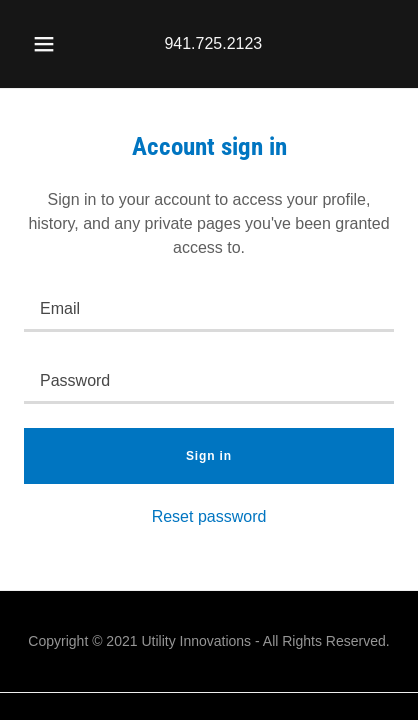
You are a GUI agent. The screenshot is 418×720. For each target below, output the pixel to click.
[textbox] (209, 308)
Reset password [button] (209, 516)
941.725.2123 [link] (213, 43)
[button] (44, 44)
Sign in (209, 456)
